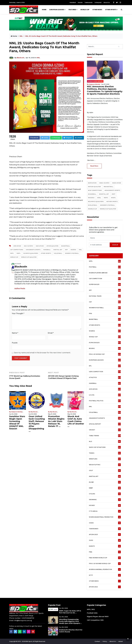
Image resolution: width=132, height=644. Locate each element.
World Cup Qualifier (29, 257)
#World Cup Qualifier (108, 209)
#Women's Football (107, 205)
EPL (105, 366)
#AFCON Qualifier (94, 187)
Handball (73, 2)
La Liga (105, 395)
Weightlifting (105, 465)
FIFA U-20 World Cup (105, 354)
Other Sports (111, 10)
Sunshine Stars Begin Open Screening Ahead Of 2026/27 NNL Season (17, 422)
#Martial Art (104, 194)
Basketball (66, 246)
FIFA (105, 314)
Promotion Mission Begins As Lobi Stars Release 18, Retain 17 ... (56, 421)
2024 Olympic (28, 246)
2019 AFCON (17, 246)
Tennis (105, 453)
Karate (80, 2)
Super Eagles (105, 284)
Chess (105, 523)
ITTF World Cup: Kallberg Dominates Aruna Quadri (27, 375)
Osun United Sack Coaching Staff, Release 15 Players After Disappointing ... (37, 424)
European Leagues (57, 10)
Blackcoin (21, 58)
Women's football (105, 308)
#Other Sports (112, 202)
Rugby (105, 482)
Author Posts (20, 288)
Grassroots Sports (33, 250)
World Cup (14, 257)
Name (15, 333)
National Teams (105, 296)
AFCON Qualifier (52, 246)
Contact (97, 641)
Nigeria (73, 250)
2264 (96, 613)
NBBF (105, 488)
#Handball (92, 194)
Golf (105, 471)
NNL (21, 36)
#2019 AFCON (92, 183)
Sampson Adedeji (17, 412)
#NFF (114, 194)
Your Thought (18, 313)
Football (106, 267)
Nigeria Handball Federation (105, 569)
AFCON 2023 (105, 535)
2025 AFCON (40, 246)
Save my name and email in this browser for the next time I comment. (42, 353)
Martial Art (58, 250)
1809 (107, 617)
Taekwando (89, 2)
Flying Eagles (105, 343)
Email (51, 333)
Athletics (105, 378)
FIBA (105, 552)
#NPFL (106, 198)
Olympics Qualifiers (31, 253)
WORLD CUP (85, 10)
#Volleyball (93, 205)
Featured (72, 10)
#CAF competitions (95, 190)
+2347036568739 (28, 618)
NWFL (19, 253)
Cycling (105, 494)
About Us (107, 2)
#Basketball (109, 187)
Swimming (105, 500)
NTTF (105, 575)
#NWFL (114, 198)
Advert (121, 641)
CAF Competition (105, 279)
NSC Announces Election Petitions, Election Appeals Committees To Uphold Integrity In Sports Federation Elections (105, 90)
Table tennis (105, 436)
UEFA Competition (105, 372)
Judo (105, 540)
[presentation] (99, 245)
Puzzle (15, 343)
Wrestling (105, 459)
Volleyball (98, 2)
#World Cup (93, 209)
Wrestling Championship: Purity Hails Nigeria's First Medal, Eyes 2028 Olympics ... (70, 621)
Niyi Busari (34, 412)
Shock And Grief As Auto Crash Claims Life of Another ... (76, 421)
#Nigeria (91, 198)
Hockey (105, 505)
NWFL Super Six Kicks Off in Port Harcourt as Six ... (70, 612)
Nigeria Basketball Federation (105, 517)
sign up (115, 245)
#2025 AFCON (117, 183)
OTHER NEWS (97, 10)
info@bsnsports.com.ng (23, 621)
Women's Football (72, 253)
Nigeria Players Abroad (95, 81)
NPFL (12, 253)
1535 (102, 620)
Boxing (105, 348)
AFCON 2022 (105, 587)
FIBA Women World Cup (105, 558)
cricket (105, 430)
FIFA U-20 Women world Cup (105, 564)
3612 (93, 609)
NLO (105, 441)
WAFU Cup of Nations (105, 447)
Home (44, 10)
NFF (67, 250)
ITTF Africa (105, 511)
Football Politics (105, 401)
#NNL (99, 198)
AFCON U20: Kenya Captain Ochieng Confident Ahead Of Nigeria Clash (66, 375)
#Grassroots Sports (112, 190)
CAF (105, 302)
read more (94, 166)
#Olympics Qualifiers (96, 202)
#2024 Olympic (104, 183)
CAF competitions (17, 250)
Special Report (105, 424)
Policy (105, 641)
